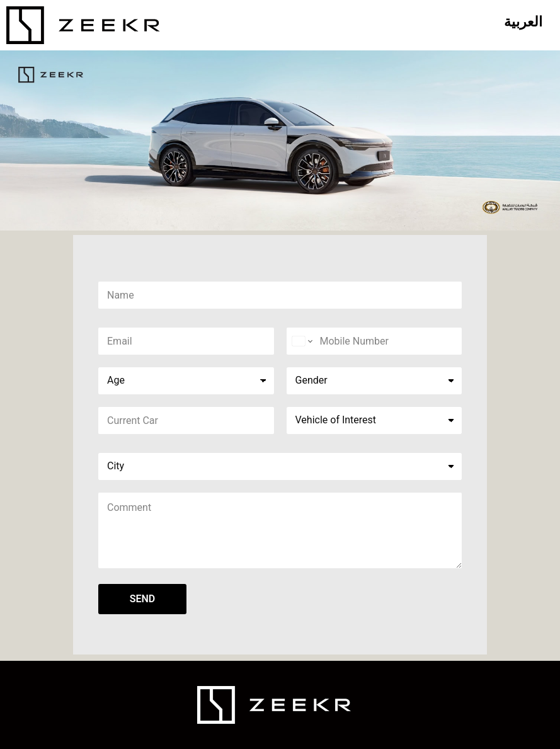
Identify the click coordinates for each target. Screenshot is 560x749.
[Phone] (374, 341)
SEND (143, 599)
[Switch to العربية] (523, 22)
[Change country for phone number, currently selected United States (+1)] (301, 341)
